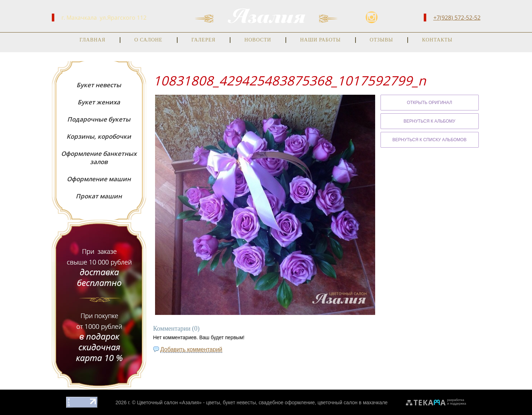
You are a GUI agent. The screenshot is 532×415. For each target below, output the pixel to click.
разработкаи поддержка (457, 401)
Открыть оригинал (430, 102)
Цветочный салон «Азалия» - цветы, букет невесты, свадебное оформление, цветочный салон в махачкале (262, 402)
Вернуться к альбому (430, 121)
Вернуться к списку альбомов (429, 139)
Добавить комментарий (192, 349)
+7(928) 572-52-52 (457, 18)
